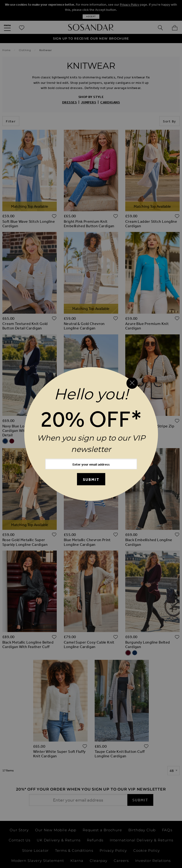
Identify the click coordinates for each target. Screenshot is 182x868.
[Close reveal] (132, 383)
